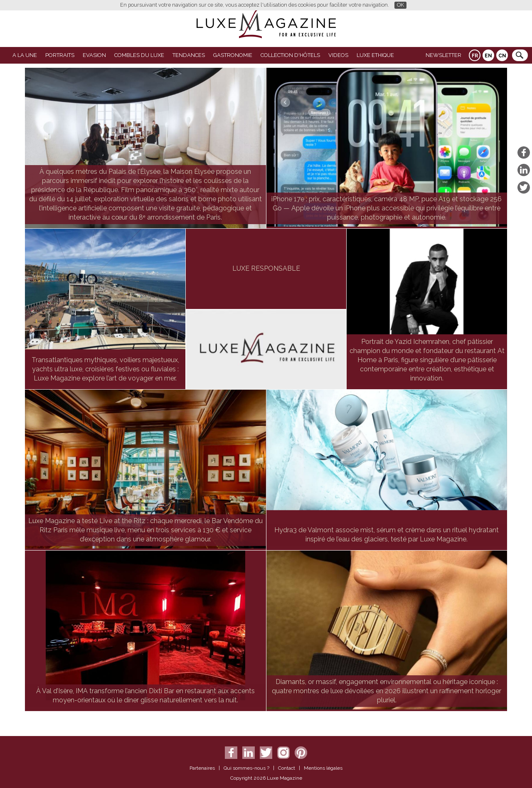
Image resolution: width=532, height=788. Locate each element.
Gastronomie (233, 55)
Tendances (189, 55)
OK (400, 5)
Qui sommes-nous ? (246, 768)
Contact (287, 768)
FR (475, 56)
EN (488, 56)
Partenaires (202, 768)
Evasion (94, 55)
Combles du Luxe (139, 55)
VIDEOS (338, 55)
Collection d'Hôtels (290, 55)
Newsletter (443, 55)
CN (502, 56)
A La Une (25, 55)
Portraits (60, 55)
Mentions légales (323, 768)
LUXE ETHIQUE (375, 55)
